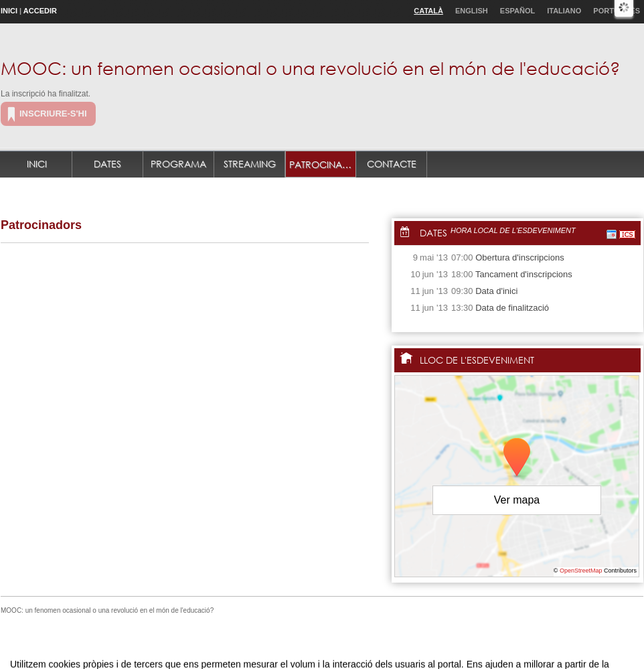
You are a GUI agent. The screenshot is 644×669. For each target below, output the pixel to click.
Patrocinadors (323, 164)
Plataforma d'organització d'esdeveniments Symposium (327, 645)
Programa (178, 164)
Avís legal (183, 645)
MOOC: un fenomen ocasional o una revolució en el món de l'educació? (310, 68)
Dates (107, 164)
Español (517, 11)
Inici (9, 11)
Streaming (250, 164)
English (472, 11)
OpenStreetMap (581, 571)
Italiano (564, 11)
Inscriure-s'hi (53, 114)
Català (428, 11)
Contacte (392, 164)
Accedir (40, 11)
